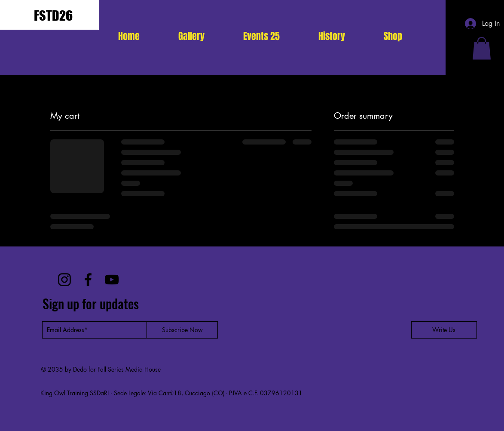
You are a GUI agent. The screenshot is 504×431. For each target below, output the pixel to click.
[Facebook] (88, 280)
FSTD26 (53, 15)
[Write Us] (444, 330)
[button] (261, 36)
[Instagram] (64, 280)
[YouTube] (112, 280)
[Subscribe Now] (182, 330)
